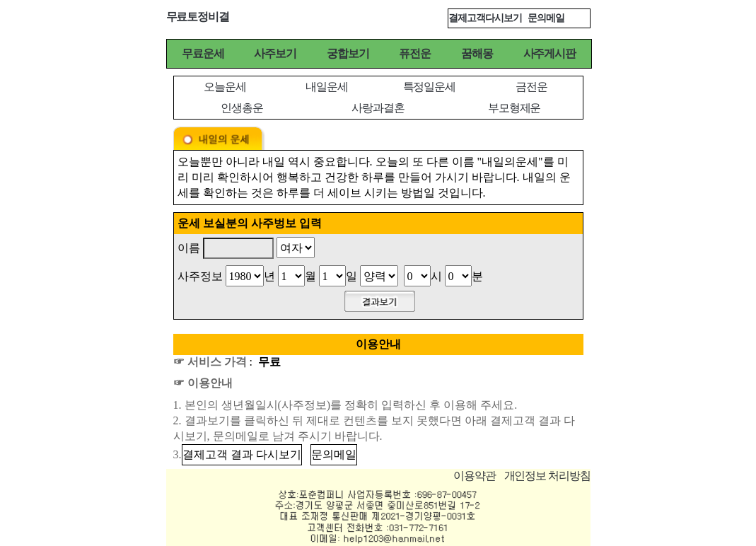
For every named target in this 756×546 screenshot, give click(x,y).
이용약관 (475, 476)
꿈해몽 (477, 53)
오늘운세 (225, 87)
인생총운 (242, 108)
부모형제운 (514, 108)
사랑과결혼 (378, 108)
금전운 (531, 87)
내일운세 (327, 87)
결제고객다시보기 (485, 18)
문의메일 (546, 18)
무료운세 (203, 53)
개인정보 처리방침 (547, 476)
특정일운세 (429, 87)
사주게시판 (549, 53)
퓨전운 (415, 53)
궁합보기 (348, 53)
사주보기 (275, 53)
